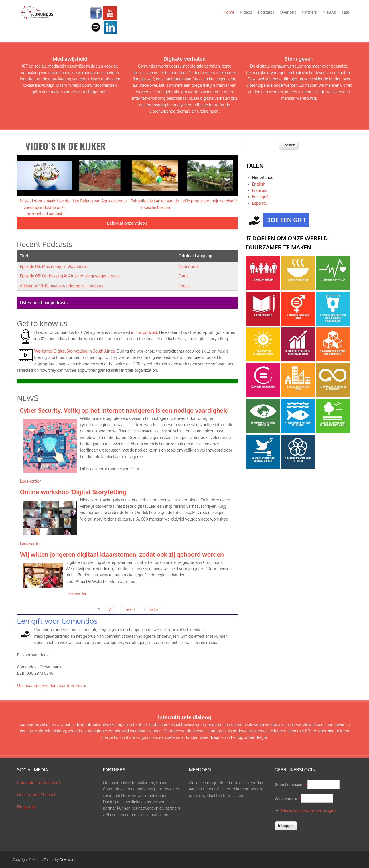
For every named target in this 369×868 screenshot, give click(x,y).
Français (260, 190)
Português (261, 197)
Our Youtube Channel (36, 795)
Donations (26, 807)
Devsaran (67, 860)
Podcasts (266, 12)
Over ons (288, 12)
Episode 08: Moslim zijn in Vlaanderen (54, 266)
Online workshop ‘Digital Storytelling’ (74, 492)
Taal (345, 12)
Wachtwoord (288, 798)
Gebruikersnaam (291, 784)
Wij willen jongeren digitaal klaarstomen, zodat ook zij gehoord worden (122, 554)
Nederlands (189, 266)
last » (153, 609)
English (259, 184)
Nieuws (329, 12)
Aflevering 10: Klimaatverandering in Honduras (62, 286)
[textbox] (262, 145)
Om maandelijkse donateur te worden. (52, 685)
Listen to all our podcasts (44, 303)
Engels (185, 286)
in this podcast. (144, 332)
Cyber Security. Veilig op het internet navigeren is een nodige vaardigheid (124, 410)
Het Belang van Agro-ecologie (100, 201)
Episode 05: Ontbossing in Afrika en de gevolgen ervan (69, 276)
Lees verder (30, 481)
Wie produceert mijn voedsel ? (210, 201)
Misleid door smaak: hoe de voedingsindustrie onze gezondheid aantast (45, 207)
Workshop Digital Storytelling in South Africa (75, 351)
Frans (183, 276)
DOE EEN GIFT (285, 221)
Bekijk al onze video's (127, 223)
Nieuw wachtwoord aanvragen (308, 810)
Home (229, 12)
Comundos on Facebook (39, 783)
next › (130, 609)
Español (259, 203)
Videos (246, 12)
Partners (309, 12)
